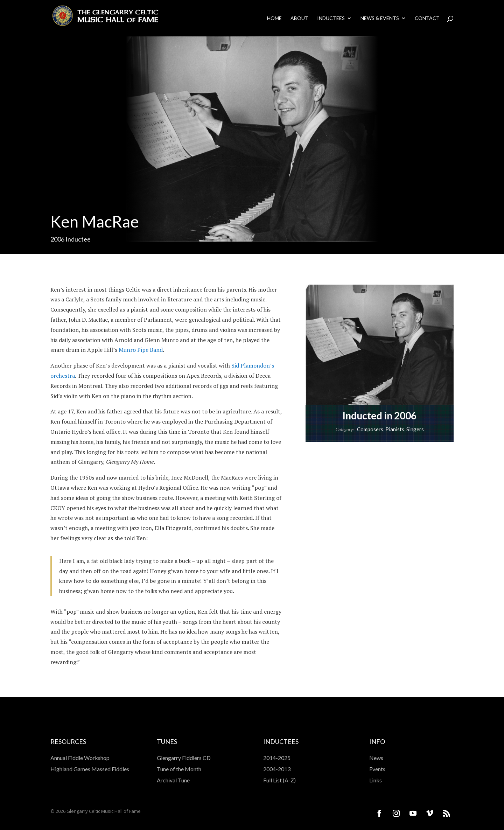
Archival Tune (173, 780)
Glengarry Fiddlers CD (184, 758)
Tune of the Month (179, 769)
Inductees (331, 18)
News (376, 758)
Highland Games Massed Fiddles (90, 769)
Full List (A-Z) (279, 780)
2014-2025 (277, 758)
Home (274, 18)
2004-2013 (277, 769)
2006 (57, 239)
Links (376, 780)
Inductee (78, 239)
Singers (415, 429)
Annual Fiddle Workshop (80, 758)
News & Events (380, 18)
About (299, 18)
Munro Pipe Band (141, 350)
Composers (370, 429)
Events (377, 769)
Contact (427, 18)
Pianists (395, 429)
